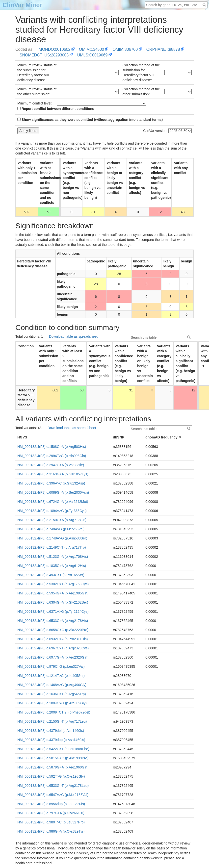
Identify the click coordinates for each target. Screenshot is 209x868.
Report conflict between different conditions (56, 109)
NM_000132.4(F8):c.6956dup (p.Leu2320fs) (51, 804)
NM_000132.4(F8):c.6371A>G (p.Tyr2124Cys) (53, 612)
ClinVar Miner (22, 5)
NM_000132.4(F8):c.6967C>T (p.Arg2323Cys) (53, 648)
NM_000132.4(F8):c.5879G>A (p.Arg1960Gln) (53, 767)
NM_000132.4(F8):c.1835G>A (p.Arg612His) (52, 566)
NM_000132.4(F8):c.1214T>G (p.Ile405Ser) (51, 676)
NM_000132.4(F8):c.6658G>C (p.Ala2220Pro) (53, 630)
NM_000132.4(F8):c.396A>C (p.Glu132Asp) (51, 483)
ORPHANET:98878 (163, 49)
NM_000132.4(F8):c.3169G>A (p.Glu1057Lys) (53, 474)
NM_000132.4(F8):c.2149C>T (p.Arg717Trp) (52, 547)
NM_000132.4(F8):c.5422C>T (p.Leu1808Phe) (53, 749)
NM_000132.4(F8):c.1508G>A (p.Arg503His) (52, 447)
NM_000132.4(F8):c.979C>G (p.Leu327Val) (51, 666)
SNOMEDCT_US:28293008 (44, 55)
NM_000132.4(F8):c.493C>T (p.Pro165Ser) (51, 575)
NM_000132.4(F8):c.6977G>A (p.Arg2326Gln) (53, 657)
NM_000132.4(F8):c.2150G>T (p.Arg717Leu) (52, 721)
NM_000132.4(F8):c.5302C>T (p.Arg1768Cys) (53, 584)
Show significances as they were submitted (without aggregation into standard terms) (90, 120)
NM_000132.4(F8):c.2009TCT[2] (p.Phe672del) (54, 712)
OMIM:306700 (125, 49)
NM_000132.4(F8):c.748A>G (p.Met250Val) (51, 529)
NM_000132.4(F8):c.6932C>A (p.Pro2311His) (52, 639)
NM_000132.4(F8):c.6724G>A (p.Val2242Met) (53, 502)
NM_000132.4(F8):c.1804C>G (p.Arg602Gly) (52, 703)
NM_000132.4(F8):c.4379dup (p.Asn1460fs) (51, 740)
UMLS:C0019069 (92, 55)
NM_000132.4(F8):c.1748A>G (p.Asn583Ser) (52, 538)
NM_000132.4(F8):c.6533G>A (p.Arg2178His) (53, 621)
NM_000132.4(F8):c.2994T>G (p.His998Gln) (52, 456)
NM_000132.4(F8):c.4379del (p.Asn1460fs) (51, 731)
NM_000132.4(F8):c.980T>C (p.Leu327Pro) (51, 822)
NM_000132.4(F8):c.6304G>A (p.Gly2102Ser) (53, 602)
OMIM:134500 (91, 49)
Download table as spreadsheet (73, 336)
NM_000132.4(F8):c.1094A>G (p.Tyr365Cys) (52, 511)
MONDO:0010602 (54, 49)
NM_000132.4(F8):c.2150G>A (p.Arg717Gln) (52, 520)
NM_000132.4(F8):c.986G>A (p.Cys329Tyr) (51, 831)
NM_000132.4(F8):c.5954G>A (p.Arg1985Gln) (53, 593)
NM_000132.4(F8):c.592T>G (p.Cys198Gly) (51, 776)
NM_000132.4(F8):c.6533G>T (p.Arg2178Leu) (53, 786)
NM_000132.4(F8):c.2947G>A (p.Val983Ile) (51, 465)
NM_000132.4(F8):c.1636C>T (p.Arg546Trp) (52, 694)
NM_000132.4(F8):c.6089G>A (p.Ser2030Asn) (53, 492)
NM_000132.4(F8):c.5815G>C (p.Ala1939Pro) (53, 758)
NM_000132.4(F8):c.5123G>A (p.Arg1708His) (53, 557)
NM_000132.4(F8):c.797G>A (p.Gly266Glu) (51, 813)
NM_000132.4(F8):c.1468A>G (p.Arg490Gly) (52, 685)
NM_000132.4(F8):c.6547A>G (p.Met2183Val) (53, 795)
